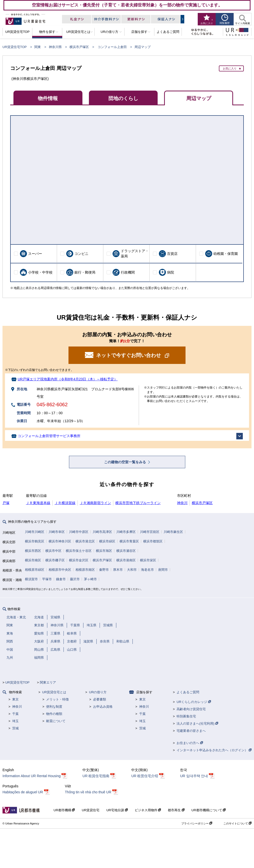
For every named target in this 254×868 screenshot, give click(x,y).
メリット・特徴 (57, 699)
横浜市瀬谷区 (126, 551)
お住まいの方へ (190, 743)
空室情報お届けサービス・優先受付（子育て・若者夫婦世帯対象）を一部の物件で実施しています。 (127, 5)
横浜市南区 (33, 560)
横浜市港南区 (126, 560)
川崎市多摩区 (126, 532)
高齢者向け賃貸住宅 (191, 709)
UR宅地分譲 (117, 810)
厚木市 (118, 570)
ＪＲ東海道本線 (38, 503)
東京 (15, 699)
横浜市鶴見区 (35, 541)
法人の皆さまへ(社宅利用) (197, 723)
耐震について (56, 721)
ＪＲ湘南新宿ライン (95, 503)
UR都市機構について (209, 810)
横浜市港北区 (85, 541)
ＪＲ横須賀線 (65, 503)
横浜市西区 (33, 551)
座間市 (163, 570)
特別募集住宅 (186, 716)
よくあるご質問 (188, 692)
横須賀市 (31, 579)
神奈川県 (55, 47)
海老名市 (147, 570)
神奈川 (182, 503)
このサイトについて (237, 823)
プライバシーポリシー (197, 823)
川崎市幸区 (57, 532)
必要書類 (100, 699)
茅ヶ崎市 (90, 579)
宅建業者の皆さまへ (191, 731)
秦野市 (104, 570)
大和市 (132, 570)
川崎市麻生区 (173, 532)
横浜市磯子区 (55, 560)
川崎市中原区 (79, 532)
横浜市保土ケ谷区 (79, 551)
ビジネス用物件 (148, 810)
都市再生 (176, 810)
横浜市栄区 (148, 560)
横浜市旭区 (104, 551)
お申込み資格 (103, 707)
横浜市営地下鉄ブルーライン (138, 503)
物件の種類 (54, 714)
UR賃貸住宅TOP (15, 47)
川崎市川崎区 (35, 532)
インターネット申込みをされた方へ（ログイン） (214, 750)
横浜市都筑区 (153, 541)
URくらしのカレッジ (194, 702)
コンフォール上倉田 (112, 47)
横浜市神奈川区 (60, 541)
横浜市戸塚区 (79, 47)
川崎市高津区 (102, 532)
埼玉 (15, 721)
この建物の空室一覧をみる (126, 462)
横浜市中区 (53, 551)
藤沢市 (75, 579)
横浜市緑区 (107, 541)
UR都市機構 (64, 810)
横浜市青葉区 (129, 541)
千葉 (15, 714)
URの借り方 (98, 692)
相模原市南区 (85, 570)
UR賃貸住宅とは (54, 692)
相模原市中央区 (60, 570)
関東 (38, 47)
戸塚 (6, 503)
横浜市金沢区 (79, 560)
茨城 (15, 728)
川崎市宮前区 (150, 532)
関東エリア (48, 682)
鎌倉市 (61, 579)
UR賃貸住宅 (91, 810)
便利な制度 (54, 707)
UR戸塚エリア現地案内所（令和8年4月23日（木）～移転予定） (68, 379)
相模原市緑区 (35, 570)
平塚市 (47, 579)
